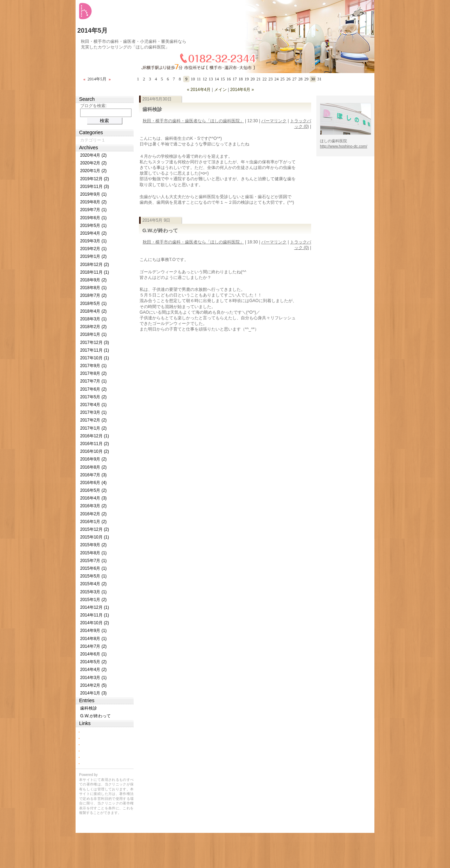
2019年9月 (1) (93, 194)
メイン (220, 90)
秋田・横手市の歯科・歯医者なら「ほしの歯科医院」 (193, 121)
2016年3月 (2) (93, 506)
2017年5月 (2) (93, 397)
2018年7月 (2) (93, 295)
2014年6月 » (242, 90)
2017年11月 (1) (95, 350)
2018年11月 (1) (95, 272)
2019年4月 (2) (93, 233)
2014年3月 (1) (93, 678)
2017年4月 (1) (93, 405)
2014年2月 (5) (93, 685)
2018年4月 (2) (93, 311)
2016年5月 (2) (93, 490)
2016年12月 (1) (95, 436)
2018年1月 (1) (93, 334)
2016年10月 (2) (95, 451)
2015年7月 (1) (93, 561)
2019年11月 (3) (95, 187)
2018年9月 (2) (93, 280)
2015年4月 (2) (93, 584)
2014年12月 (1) (95, 607)
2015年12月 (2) (95, 529)
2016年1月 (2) (93, 522)
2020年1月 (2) (93, 171)
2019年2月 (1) (93, 249)
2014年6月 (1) (93, 654)
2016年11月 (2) (95, 444)
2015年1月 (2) (93, 600)
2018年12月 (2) (95, 265)
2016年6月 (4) (93, 483)
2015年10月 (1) (95, 537)
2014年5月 (92, 31)
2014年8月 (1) (93, 639)
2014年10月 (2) (95, 623)
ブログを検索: (93, 106)
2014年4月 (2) (93, 670)
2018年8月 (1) (93, 288)
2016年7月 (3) (93, 475)
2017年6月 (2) (93, 389)
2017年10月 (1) (95, 358)
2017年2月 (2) (93, 420)
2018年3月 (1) (93, 319)
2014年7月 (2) (93, 646)
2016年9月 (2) (93, 459)
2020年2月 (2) (93, 163)
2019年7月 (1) (93, 210)
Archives (89, 148)
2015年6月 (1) (93, 568)
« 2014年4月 (199, 90)
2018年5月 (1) (93, 304)
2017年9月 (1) (93, 366)
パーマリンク (274, 121)
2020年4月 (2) (93, 155)
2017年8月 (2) (93, 373)
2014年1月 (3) (93, 693)
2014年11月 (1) (95, 615)
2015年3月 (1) (93, 592)
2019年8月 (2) (93, 202)
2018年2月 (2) (93, 327)
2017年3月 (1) (93, 412)
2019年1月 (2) (93, 256)
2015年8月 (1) (93, 553)
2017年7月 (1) (93, 381)
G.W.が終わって (160, 230)
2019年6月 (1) (93, 218)
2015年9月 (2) (93, 545)
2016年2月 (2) (93, 514)
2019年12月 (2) (95, 179)
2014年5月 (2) (93, 662)
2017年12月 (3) (95, 342)
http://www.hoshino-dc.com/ (344, 146)
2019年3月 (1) (93, 241)
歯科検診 (152, 109)
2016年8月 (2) (93, 467)
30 (313, 79)
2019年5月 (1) (93, 226)
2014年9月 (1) (93, 631)
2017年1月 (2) (93, 428)
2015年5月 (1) (93, 576)
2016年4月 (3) (93, 498)
